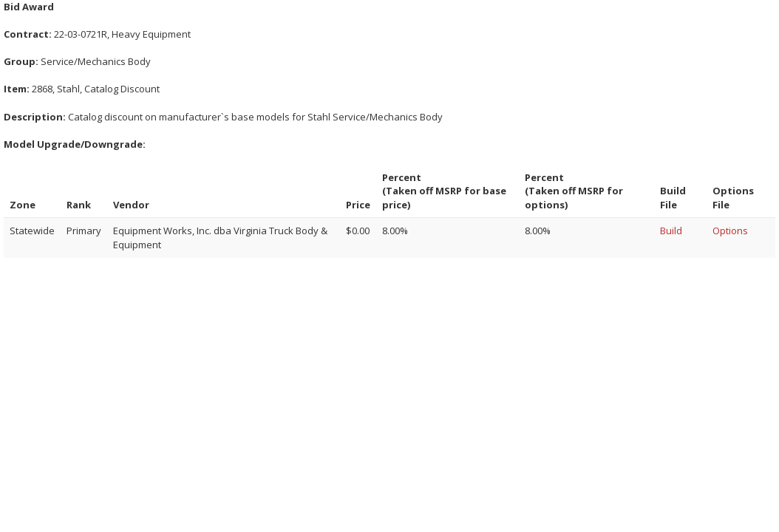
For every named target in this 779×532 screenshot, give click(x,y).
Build (671, 231)
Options (730, 231)
